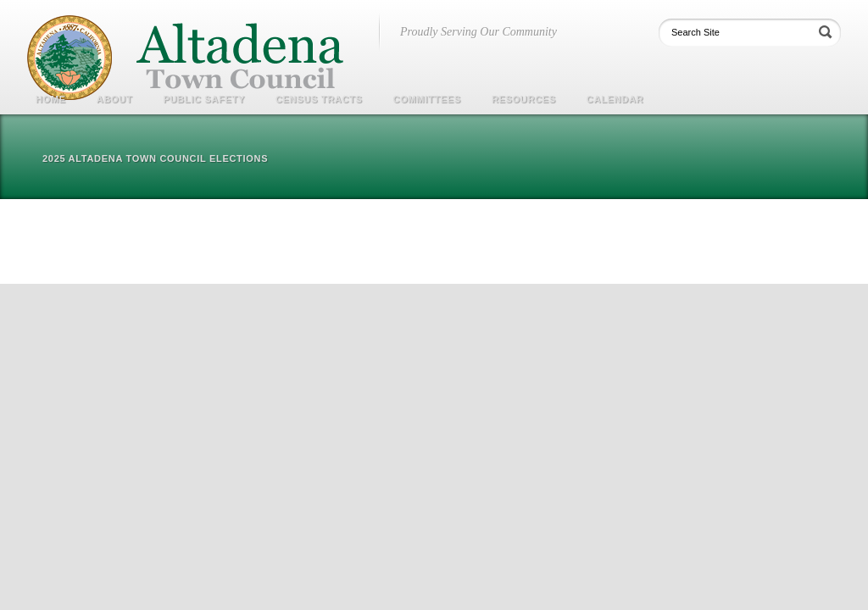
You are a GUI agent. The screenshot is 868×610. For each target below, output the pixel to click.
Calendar (615, 99)
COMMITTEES (427, 99)
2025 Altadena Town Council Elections (155, 158)
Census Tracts (319, 99)
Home (51, 99)
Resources (524, 99)
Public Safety (204, 99)
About (115, 99)
